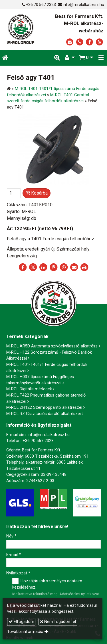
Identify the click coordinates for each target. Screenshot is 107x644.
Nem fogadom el (58, 622)
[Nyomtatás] (84, 267)
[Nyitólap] (21, 29)
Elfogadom (21, 622)
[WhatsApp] (64, 267)
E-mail (14, 555)
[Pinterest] (54, 267)
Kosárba (37, 193)
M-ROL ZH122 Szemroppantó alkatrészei (44, 408)
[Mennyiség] (14, 193)
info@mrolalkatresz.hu (83, 5)
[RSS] (99, 42)
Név (11, 536)
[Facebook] (89, 42)
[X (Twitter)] (33, 267)
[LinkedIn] (43, 267)
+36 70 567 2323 (41, 5)
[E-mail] (70, 42)
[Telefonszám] (80, 42)
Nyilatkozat (18, 573)
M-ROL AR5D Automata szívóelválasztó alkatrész (52, 346)
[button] (101, 58)
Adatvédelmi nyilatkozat (79, 594)
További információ (25, 632)
